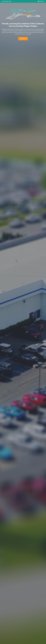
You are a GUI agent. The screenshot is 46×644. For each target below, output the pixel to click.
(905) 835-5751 (6, 1)
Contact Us (23, 39)
